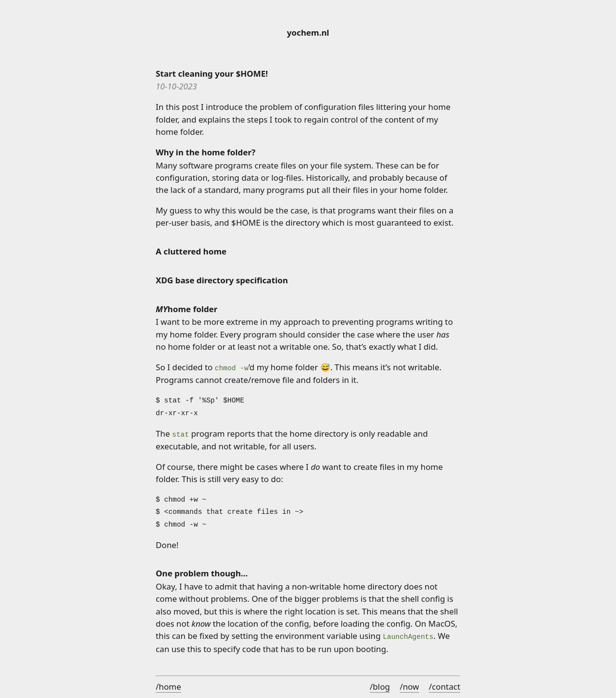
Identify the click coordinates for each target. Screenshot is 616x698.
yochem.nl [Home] (308, 32)
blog (381, 685)
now (411, 685)
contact (446, 685)
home (170, 685)
